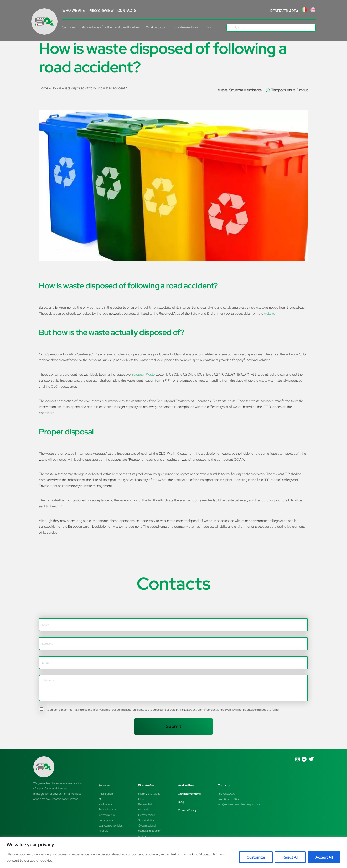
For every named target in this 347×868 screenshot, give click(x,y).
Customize (256, 857)
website (270, 313)
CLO (141, 799)
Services (69, 27)
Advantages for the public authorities (111, 27)
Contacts (127, 11)
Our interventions (185, 27)
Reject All (290, 857)
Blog (209, 27)
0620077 (230, 794)
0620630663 (233, 799)
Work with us (156, 27)
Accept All (324, 857)
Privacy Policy (187, 810)
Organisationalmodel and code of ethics (149, 831)
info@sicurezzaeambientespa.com (239, 804)
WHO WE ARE (73, 11)
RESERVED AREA (284, 11)
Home (43, 88)
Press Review (101, 11)
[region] (173, 852)
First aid (103, 831)
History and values (149, 794)
